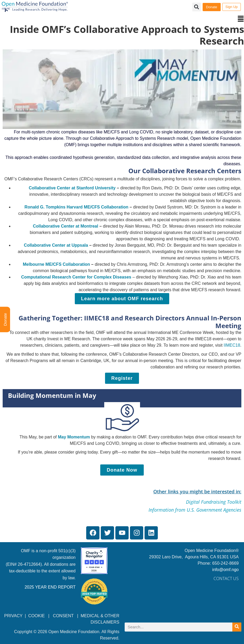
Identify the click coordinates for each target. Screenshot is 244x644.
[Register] (122, 378)
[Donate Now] (122, 470)
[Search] (237, 627)
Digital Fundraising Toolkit (214, 502)
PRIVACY (13, 616)
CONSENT (63, 616)
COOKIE (37, 616)
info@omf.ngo (225, 570)
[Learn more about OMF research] (122, 299)
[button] (122, 19)
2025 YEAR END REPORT (50, 587)
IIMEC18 (232, 345)
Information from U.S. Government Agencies (195, 510)
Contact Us (226, 578)
